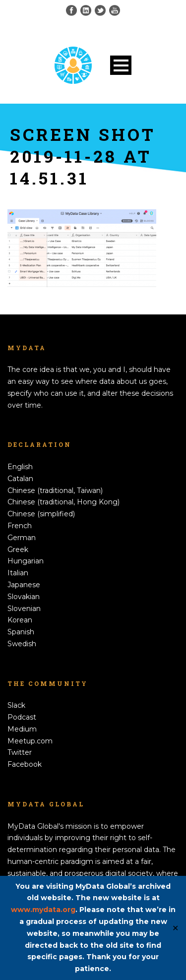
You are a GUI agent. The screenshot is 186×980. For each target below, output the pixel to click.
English (20, 467)
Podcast (22, 717)
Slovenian (24, 609)
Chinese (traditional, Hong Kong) (63, 502)
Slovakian (24, 597)
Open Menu (121, 65)
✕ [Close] (175, 928)
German (22, 538)
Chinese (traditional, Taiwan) (55, 490)
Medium (22, 729)
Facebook (25, 764)
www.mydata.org (43, 910)
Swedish (22, 644)
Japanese (24, 585)
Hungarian (26, 561)
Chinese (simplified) (41, 514)
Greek (18, 550)
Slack (16, 705)
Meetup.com (30, 741)
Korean (20, 620)
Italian (18, 573)
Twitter (20, 752)
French (20, 526)
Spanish (21, 632)
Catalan (20, 479)
